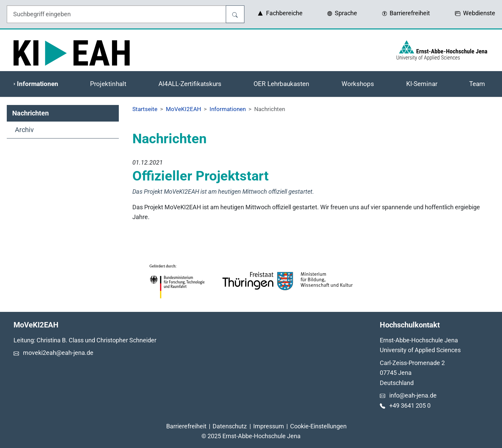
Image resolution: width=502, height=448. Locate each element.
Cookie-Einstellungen (318, 426)
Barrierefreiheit (186, 426)
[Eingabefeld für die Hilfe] (116, 14)
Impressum (269, 426)
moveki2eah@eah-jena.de (58, 353)
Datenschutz (230, 426)
